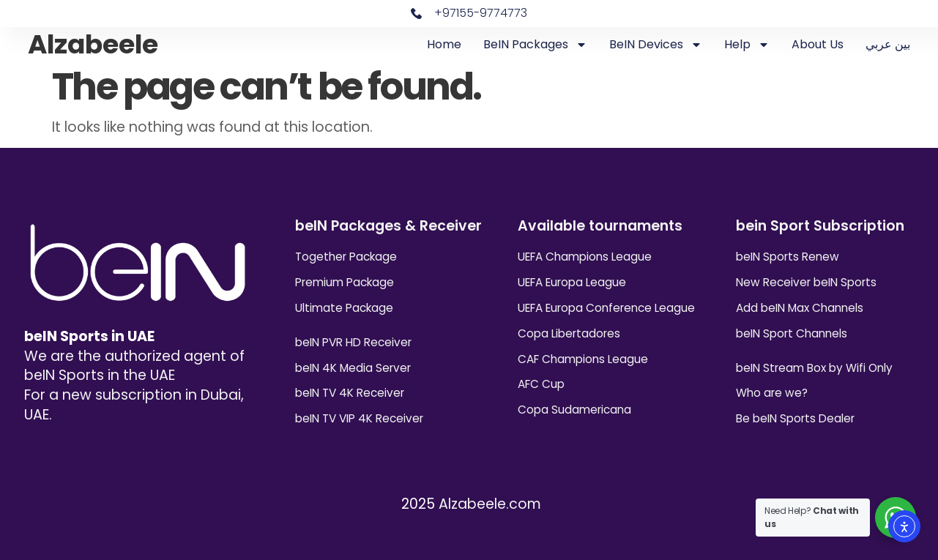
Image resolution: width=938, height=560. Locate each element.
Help (747, 45)
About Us (818, 44)
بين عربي (888, 44)
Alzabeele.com (490, 504)
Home (444, 44)
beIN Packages (535, 45)
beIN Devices (656, 45)
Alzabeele (93, 44)
